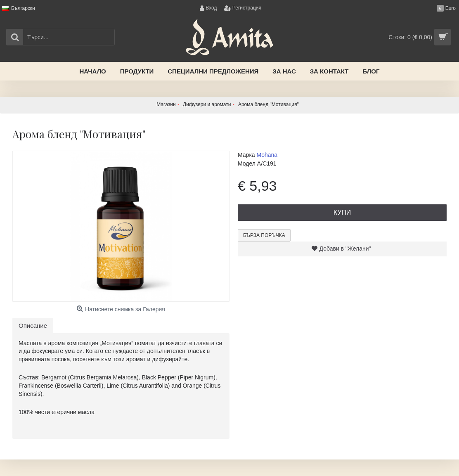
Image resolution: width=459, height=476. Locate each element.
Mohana (267, 155)
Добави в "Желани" (345, 249)
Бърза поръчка (264, 235)
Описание (33, 326)
